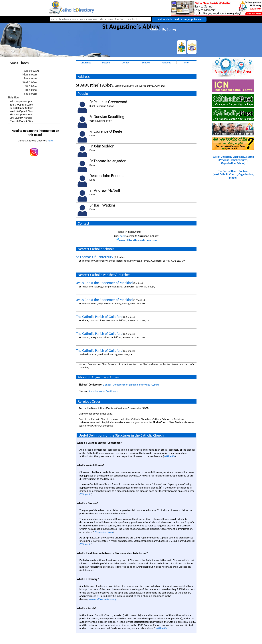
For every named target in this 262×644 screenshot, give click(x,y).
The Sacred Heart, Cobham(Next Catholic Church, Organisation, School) (233, 174)
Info (186, 63)
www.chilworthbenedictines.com (136, 240)
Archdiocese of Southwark (103, 391)
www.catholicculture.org (103, 599)
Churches (86, 63)
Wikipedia (169, 456)
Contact (126, 63)
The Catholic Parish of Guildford (99, 317)
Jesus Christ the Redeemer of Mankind (104, 283)
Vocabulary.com (104, 532)
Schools (146, 63)
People (106, 63)
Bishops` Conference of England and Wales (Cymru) (131, 385)
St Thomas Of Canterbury (95, 257)
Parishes (166, 63)
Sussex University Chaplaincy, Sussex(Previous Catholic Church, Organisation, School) (233, 160)
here (50, 141)
